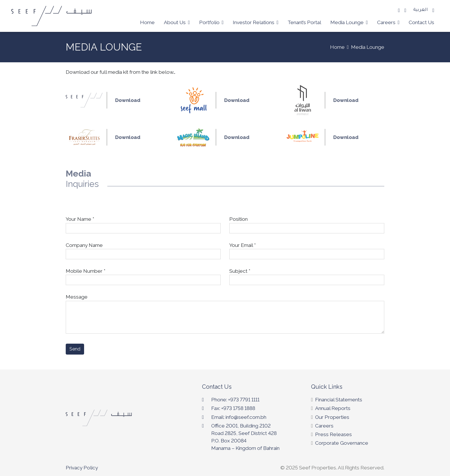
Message (225, 314)
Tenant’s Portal (304, 22)
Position (307, 224)
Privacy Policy (82, 468)
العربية (421, 10)
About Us (177, 22)
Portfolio (211, 22)
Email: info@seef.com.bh (239, 417)
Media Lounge (349, 22)
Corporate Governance (342, 443)
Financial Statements (339, 400)
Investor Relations (256, 22)
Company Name (143, 250)
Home (147, 22)
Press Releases (333, 434)
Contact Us (421, 22)
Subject (307, 275)
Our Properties (332, 417)
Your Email (307, 250)
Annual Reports (333, 408)
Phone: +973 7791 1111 (235, 400)
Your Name (143, 224)
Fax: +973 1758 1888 (233, 408)
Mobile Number (143, 275)
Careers (388, 22)
